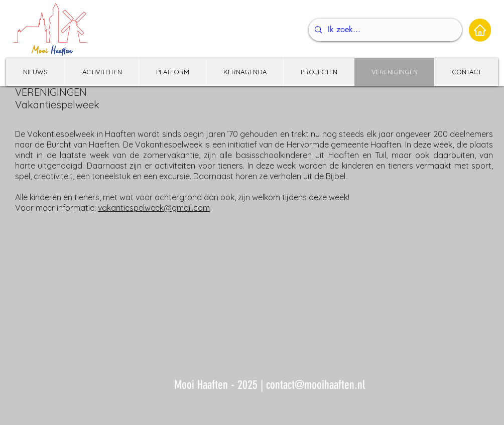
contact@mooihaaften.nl (316, 385)
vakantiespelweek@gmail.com (154, 208)
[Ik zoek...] (384, 30)
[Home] (480, 30)
